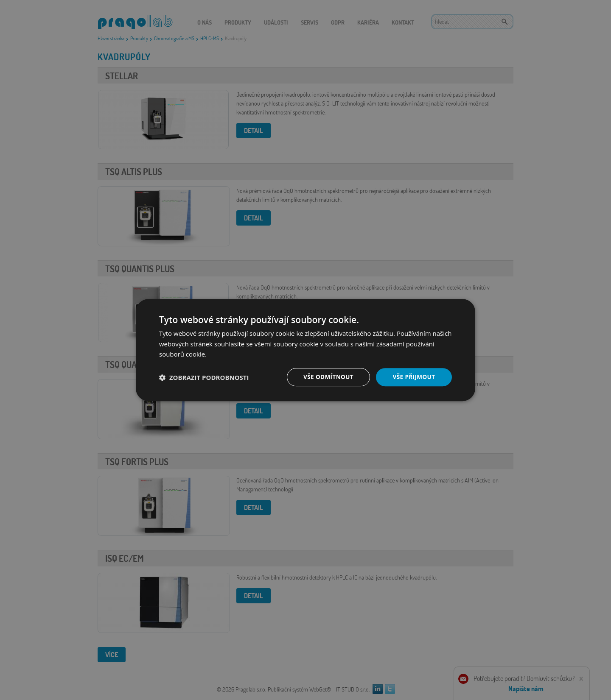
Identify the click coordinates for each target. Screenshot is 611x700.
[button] (204, 377)
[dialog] (305, 350)
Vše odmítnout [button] (327, 377)
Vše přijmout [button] (414, 377)
